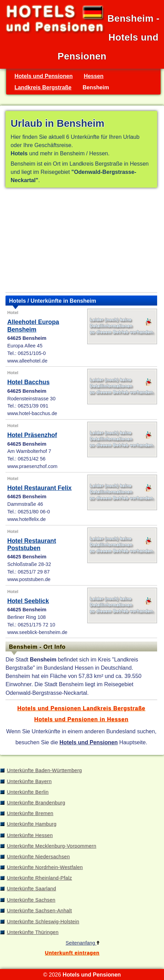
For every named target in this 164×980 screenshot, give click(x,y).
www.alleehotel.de (27, 361)
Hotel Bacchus (28, 382)
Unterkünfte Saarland (31, 889)
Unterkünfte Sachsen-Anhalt (39, 911)
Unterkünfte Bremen (30, 813)
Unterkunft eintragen (72, 953)
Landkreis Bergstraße (43, 87)
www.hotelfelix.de (26, 519)
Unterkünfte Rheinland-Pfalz (39, 878)
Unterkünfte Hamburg (32, 824)
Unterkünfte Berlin (28, 792)
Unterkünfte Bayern (29, 781)
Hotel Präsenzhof (32, 435)
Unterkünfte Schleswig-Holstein (43, 922)
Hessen (93, 76)
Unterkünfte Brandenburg (36, 803)
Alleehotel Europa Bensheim (33, 326)
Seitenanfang (83, 943)
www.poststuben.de (29, 579)
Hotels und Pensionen (44, 76)
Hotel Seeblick (28, 601)
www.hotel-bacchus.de (32, 413)
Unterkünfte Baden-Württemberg (44, 770)
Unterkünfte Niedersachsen (38, 857)
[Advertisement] (81, 242)
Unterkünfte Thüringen (33, 932)
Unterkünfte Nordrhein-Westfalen (45, 867)
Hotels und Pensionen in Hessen (81, 719)
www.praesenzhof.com (32, 466)
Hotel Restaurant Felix (39, 488)
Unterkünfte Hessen (30, 835)
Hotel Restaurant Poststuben (32, 544)
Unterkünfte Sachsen (31, 900)
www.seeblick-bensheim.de (37, 632)
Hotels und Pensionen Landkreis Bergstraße (81, 708)
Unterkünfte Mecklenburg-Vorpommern (52, 846)
